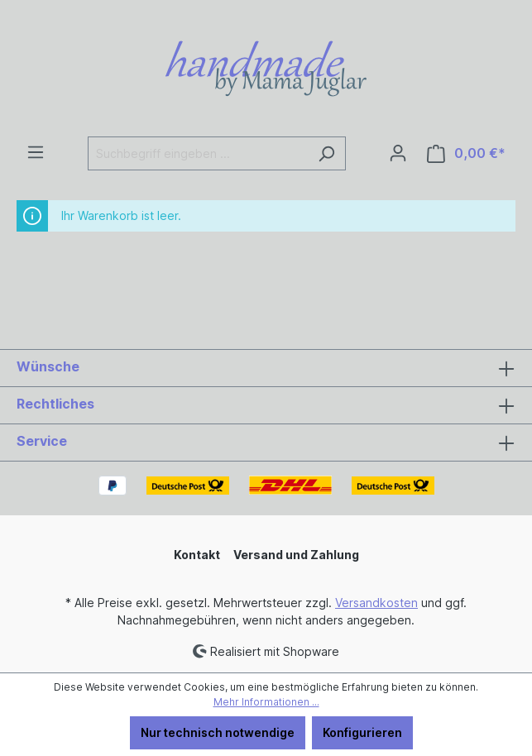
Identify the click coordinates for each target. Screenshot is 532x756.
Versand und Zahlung (296, 555)
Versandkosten (376, 603)
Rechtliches (55, 404)
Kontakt (197, 555)
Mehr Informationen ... (266, 702)
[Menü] (36, 152)
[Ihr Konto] (398, 153)
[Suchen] (326, 153)
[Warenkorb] (466, 153)
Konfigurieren (362, 732)
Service (42, 441)
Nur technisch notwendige (218, 732)
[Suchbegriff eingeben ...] (198, 153)
